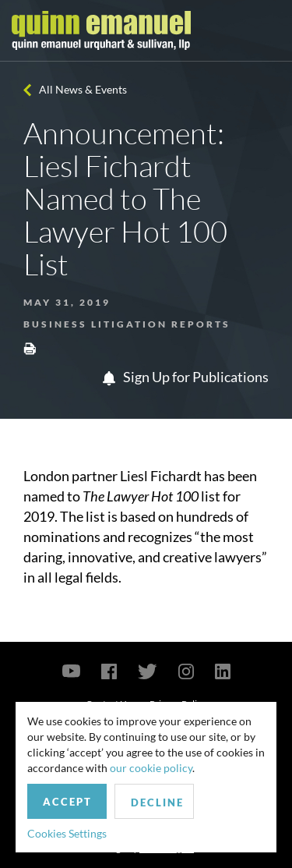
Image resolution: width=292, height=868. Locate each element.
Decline (157, 802)
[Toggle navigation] (266, 30)
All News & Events (83, 89)
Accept (67, 802)
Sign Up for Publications (186, 377)
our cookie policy (151, 768)
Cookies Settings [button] (67, 833)
